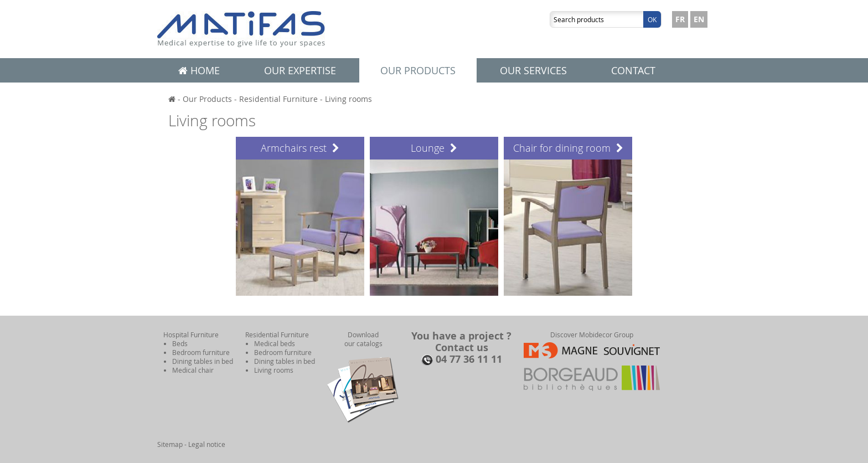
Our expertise (300, 70)
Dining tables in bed (203, 361)
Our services (533, 70)
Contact (633, 70)
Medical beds (275, 343)
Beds (180, 343)
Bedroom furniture (201, 352)
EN (699, 19)
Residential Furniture (278, 99)
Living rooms (348, 99)
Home (199, 70)
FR (680, 19)
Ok (652, 19)
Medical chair (193, 370)
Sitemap (170, 444)
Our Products (207, 99)
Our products (418, 70)
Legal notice (207, 444)
